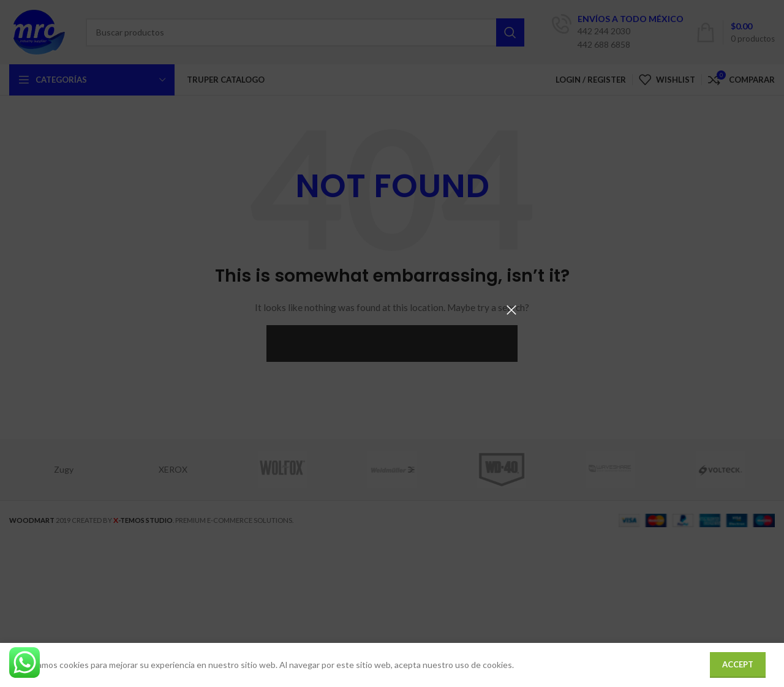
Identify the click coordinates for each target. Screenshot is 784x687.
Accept (738, 664)
